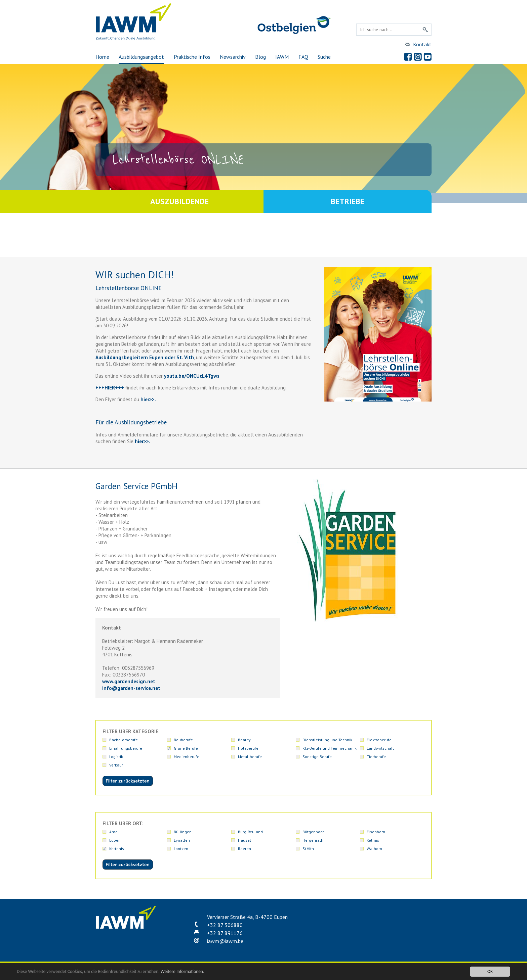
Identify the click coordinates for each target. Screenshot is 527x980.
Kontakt (422, 44)
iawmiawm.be (225, 941)
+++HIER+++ (110, 388)
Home (102, 57)
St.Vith (308, 849)
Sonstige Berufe (317, 757)
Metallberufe (250, 757)
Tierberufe (376, 757)
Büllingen (183, 832)
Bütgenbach (314, 832)
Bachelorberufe (124, 740)
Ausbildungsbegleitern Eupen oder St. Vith (145, 357)
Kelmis (373, 840)
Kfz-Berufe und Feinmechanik (330, 748)
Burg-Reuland (250, 832)
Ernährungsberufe (126, 748)
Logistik (116, 757)
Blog (260, 57)
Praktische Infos (192, 57)
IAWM (282, 57)
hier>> (147, 399)
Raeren (245, 849)
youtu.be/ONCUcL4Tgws (192, 376)
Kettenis (117, 849)
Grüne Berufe (186, 748)
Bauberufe (183, 740)
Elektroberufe (379, 740)
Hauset (245, 840)
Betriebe (348, 201)
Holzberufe (248, 748)
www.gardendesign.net (129, 681)
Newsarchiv (233, 57)
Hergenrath (313, 840)
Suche (324, 57)
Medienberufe (187, 757)
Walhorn (374, 849)
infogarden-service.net (131, 688)
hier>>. (142, 441)
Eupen (115, 840)
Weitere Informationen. (183, 971)
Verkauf (116, 765)
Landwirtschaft (380, 748)
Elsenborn (376, 832)
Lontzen (181, 849)
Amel (114, 832)
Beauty (244, 740)
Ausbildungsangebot (141, 57)
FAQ (303, 57)
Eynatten (182, 840)
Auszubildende (179, 201)
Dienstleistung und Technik (327, 740)
